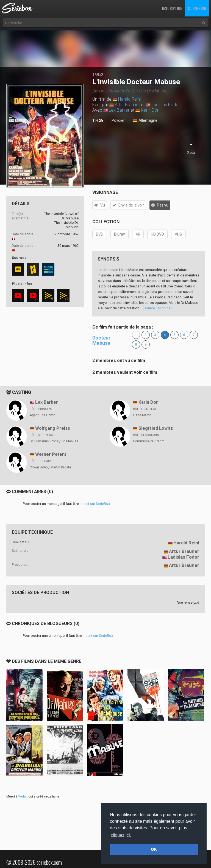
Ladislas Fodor (166, 105)
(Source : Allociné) (157, 308)
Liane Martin (142, 415)
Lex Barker (119, 110)
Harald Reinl (129, 99)
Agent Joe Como (42, 415)
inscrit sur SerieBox (95, 504)
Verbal (23, 797)
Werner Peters (51, 454)
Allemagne (145, 121)
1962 (98, 74)
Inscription (172, 8)
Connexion (197, 8)
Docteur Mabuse (101, 340)
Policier (118, 120)
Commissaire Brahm (149, 441)
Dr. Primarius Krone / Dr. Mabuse (54, 441)
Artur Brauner (127, 105)
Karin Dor (150, 110)
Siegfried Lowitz (156, 428)
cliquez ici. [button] (121, 835)
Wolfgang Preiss (53, 428)
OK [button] (154, 849)
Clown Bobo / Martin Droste (50, 467)
